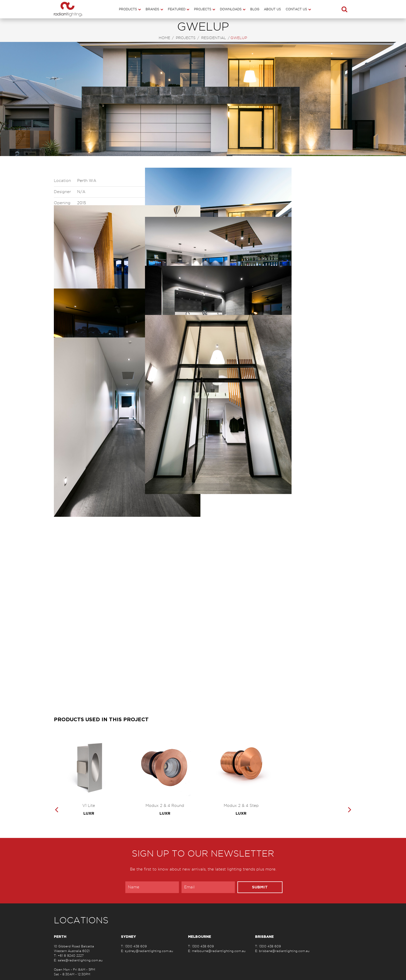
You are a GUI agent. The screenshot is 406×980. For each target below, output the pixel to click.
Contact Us (296, 9)
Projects (203, 9)
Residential (214, 38)
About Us (272, 9)
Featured (177, 9)
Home (164, 38)
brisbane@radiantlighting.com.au (284, 951)
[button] (344, 9)
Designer (62, 192)
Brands (152, 9)
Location (62, 181)
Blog (255, 9)
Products (128, 9)
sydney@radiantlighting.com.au (149, 951)
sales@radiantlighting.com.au (80, 960)
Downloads (231, 9)
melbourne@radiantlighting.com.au (219, 951)
